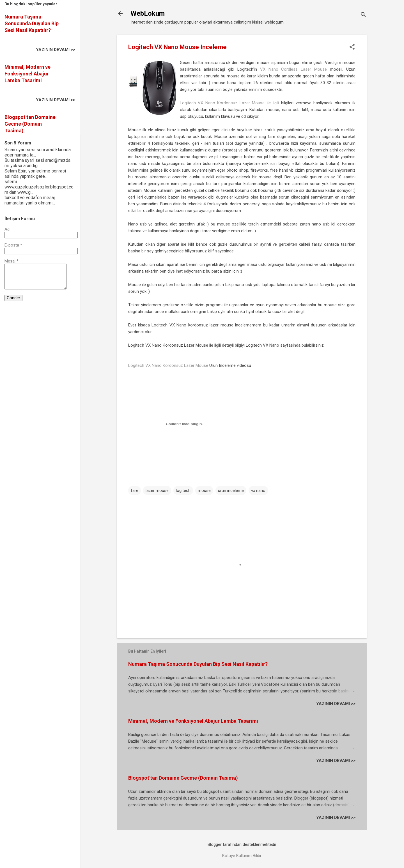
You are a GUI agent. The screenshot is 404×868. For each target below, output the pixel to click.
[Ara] (363, 15)
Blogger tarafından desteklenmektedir (242, 844)
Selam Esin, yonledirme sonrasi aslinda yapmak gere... (35, 174)
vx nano (258, 491)
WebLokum (148, 13)
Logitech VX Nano (262, 345)
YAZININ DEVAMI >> (336, 704)
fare (135, 491)
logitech (183, 491)
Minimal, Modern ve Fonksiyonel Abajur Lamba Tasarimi (193, 721)
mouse (204, 491)
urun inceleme (231, 491)
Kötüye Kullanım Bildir (242, 856)
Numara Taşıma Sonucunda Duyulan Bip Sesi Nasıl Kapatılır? (198, 664)
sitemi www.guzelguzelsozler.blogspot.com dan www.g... (39, 187)
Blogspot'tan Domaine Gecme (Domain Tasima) (183, 778)
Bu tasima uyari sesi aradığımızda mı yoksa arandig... (37, 163)
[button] (352, 47)
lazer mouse (157, 491)
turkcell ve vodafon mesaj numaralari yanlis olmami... (30, 200)
